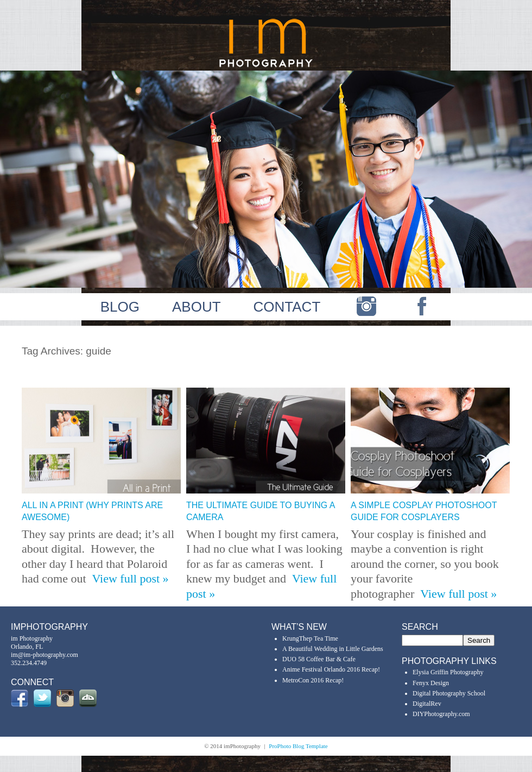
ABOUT (197, 307)
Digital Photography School (449, 693)
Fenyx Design (431, 683)
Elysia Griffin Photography (448, 672)
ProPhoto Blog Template (298, 746)
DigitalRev (427, 704)
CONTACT (287, 307)
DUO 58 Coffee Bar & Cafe (319, 659)
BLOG (120, 307)
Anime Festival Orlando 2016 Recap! (331, 669)
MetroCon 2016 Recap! (313, 680)
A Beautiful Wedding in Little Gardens (333, 649)
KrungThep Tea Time (310, 638)
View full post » (131, 578)
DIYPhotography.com (441, 714)
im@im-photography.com (45, 655)
